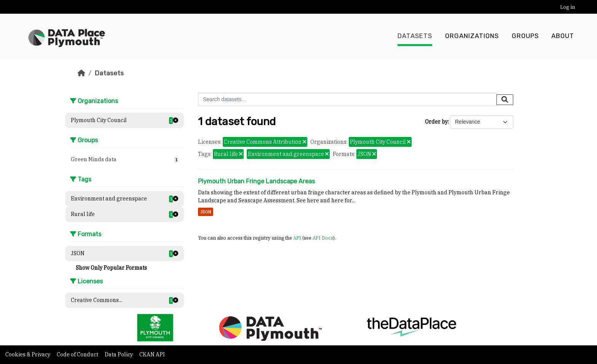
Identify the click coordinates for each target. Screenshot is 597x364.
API (297, 238)
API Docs (323, 238)
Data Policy (119, 354)
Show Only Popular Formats (111, 268)
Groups (525, 36)
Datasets (415, 36)
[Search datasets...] (347, 99)
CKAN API (152, 354)
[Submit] (505, 100)
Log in (567, 7)
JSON (206, 212)
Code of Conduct (78, 354)
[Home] (81, 73)
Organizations (472, 36)
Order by (436, 122)
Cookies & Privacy (28, 354)
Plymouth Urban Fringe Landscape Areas (256, 181)
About (563, 36)
